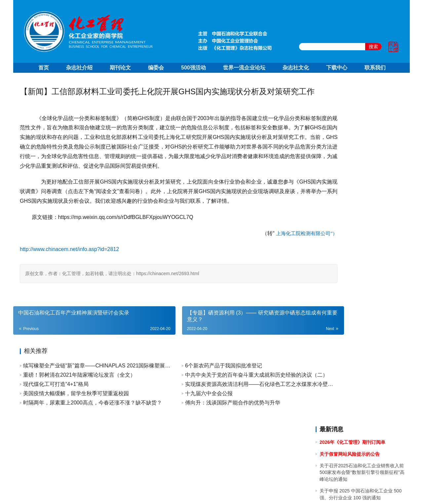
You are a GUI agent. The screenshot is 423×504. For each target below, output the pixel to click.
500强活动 (193, 68)
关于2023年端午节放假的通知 (350, 388)
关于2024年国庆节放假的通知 (350, 205)
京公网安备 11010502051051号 (239, 490)
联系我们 (375, 68)
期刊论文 (120, 68)
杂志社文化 (296, 68)
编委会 (156, 68)
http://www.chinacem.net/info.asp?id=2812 (69, 280)
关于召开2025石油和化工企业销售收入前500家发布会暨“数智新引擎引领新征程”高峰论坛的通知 (362, 131)
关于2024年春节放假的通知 (348, 321)
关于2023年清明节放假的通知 (350, 425)
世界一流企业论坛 (244, 68)
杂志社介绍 (79, 68)
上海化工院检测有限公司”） (260, 264)
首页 (44, 68)
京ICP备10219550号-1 (175, 490)
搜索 (373, 47)
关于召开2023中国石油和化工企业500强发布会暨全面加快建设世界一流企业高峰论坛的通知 (361, 370)
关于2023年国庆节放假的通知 (350, 333)
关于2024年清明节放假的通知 (350, 265)
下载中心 (337, 68)
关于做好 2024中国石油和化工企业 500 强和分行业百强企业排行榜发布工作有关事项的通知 (361, 284)
